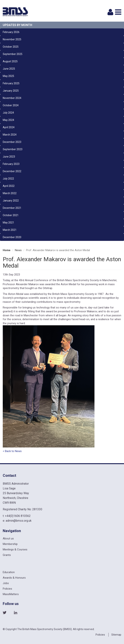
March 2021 (10, 230)
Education (9, 572)
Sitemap (116, 635)
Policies (7, 589)
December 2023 (12, 142)
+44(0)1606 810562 (18, 516)
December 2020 (12, 237)
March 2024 (10, 135)
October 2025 (11, 47)
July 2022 (8, 179)
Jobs (6, 583)
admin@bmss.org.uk (19, 521)
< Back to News (12, 451)
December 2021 (12, 208)
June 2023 (9, 157)
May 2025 (8, 76)
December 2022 (12, 171)
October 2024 (11, 105)
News (18, 250)
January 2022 (11, 201)
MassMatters (11, 594)
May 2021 (8, 223)
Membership (10, 544)
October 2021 (11, 215)
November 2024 (12, 98)
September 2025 (13, 54)
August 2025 (10, 61)
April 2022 (9, 186)
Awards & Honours (14, 578)
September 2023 (13, 149)
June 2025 (9, 69)
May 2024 (8, 120)
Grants (7, 555)
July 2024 (8, 113)
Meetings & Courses (15, 549)
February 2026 (11, 32)
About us (8, 538)
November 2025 (12, 39)
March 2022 (10, 193)
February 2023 (11, 164)
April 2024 (9, 127)
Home (7, 250)
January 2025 (11, 91)
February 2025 (11, 83)
